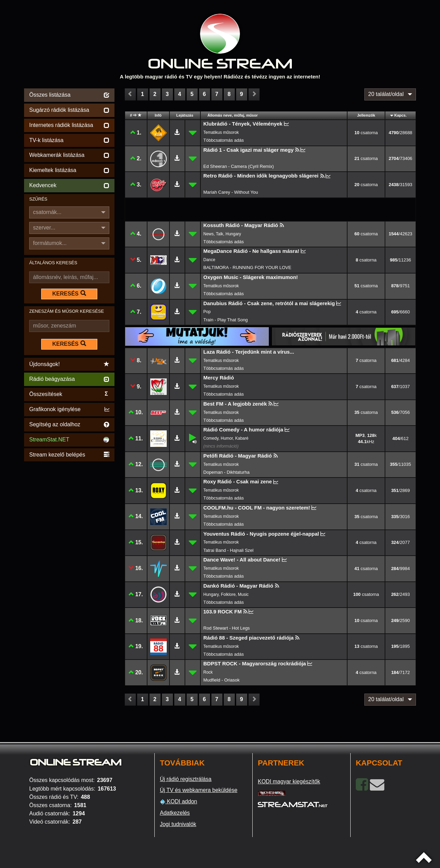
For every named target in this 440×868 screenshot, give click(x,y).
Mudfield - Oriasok (222, 680)
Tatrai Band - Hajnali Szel (229, 550)
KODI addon (179, 802)
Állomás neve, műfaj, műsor (233, 115)
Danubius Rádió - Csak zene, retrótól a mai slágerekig (269, 303)
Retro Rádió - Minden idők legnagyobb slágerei (261, 176)
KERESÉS (69, 293)
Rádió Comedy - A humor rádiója (243, 430)
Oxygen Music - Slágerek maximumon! (251, 277)
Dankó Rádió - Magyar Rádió (238, 586)
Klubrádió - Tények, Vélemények (243, 124)
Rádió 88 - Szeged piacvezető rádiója (249, 638)
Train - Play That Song (226, 320)
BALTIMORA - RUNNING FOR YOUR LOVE (247, 267)
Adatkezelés (175, 813)
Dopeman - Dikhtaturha (227, 472)
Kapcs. (400, 115)
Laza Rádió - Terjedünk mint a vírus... (249, 352)
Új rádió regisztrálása (186, 779)
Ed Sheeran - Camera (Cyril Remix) (239, 166)
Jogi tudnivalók (178, 824)
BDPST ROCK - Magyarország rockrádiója (255, 663)
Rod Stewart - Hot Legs (227, 628)
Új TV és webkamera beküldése (199, 790)
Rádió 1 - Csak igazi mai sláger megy (249, 150)
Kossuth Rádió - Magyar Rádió (241, 225)
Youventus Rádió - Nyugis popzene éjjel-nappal (261, 534)
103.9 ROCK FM (223, 612)
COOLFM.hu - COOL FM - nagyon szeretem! (257, 508)
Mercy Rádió (219, 378)
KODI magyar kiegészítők (289, 781)
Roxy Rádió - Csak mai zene (238, 481)
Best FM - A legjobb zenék (235, 404)
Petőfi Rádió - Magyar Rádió (238, 456)
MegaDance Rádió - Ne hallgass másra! (251, 251)
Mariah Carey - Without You (231, 192)
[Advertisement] (69, 566)
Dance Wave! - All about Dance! (242, 560)
